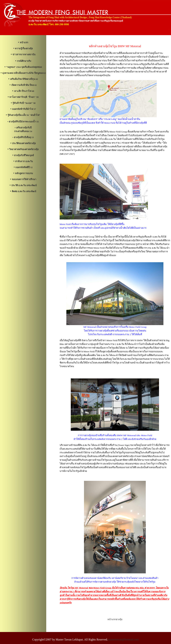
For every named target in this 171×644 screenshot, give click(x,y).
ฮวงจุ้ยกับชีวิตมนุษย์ (24, 155)
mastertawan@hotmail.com (123, 639)
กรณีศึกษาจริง (24, 61)
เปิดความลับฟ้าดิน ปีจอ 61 (24, 85)
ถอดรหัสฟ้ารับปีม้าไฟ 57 (24, 109)
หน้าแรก (24, 42)
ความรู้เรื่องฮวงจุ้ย (24, 48)
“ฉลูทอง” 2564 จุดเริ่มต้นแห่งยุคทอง (24, 67)
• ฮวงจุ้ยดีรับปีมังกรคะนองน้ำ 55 (23, 122)
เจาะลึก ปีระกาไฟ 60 (24, 91)
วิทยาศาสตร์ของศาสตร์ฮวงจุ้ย (24, 149)
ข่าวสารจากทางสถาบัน (24, 54)
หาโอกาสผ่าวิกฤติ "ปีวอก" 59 (24, 97)
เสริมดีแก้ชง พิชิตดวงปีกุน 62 (24, 79)
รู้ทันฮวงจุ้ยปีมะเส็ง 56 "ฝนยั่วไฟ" (24, 115)
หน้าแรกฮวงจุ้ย (115, 619)
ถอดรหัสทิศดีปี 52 (24, 167)
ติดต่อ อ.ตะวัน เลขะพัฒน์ (24, 191)
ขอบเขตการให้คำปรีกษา (24, 179)
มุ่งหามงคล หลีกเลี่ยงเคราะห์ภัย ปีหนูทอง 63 (24, 73)
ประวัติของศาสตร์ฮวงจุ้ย (24, 143)
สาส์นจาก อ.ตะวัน (24, 161)
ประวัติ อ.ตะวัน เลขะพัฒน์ (24, 185)
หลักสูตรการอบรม (24, 173)
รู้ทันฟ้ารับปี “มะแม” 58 (24, 103)
